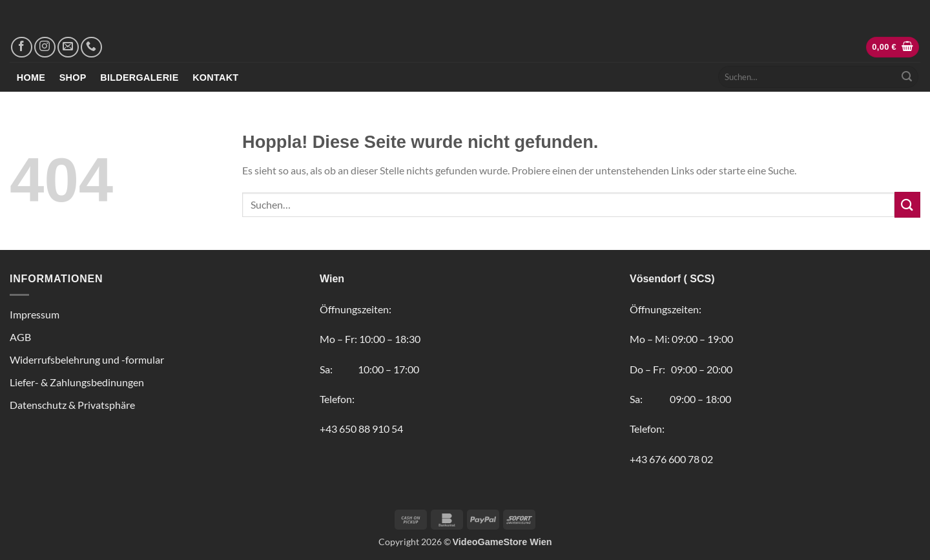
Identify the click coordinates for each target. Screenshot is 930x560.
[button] (893, 47)
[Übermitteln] (907, 77)
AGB (20, 337)
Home (31, 78)
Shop (73, 78)
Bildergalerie (139, 78)
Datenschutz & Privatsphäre (72, 405)
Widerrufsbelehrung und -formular (87, 359)
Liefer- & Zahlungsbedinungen (77, 382)
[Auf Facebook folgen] (22, 47)
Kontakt (215, 78)
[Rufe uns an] (91, 47)
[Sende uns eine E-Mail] (68, 47)
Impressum (35, 314)
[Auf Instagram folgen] (45, 47)
